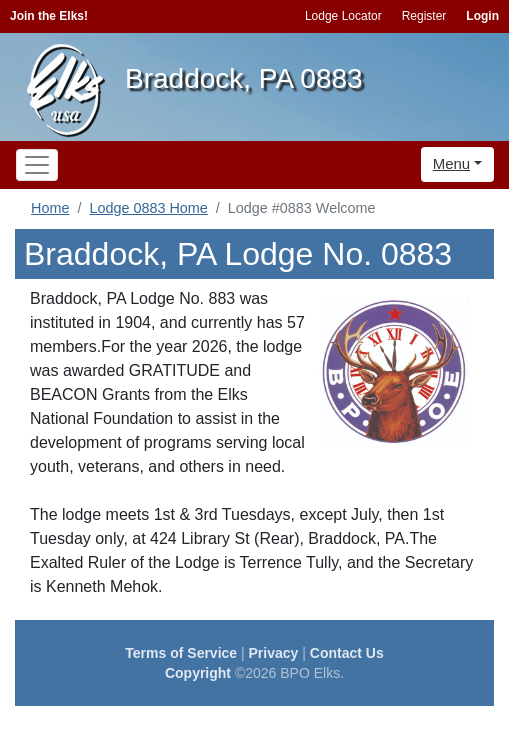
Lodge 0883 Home (148, 208)
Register (424, 16)
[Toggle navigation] (37, 165)
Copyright (198, 673)
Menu (452, 163)
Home (50, 208)
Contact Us (347, 653)
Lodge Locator (343, 16)
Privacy (274, 653)
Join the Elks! (49, 16)
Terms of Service (181, 653)
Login (482, 16)
